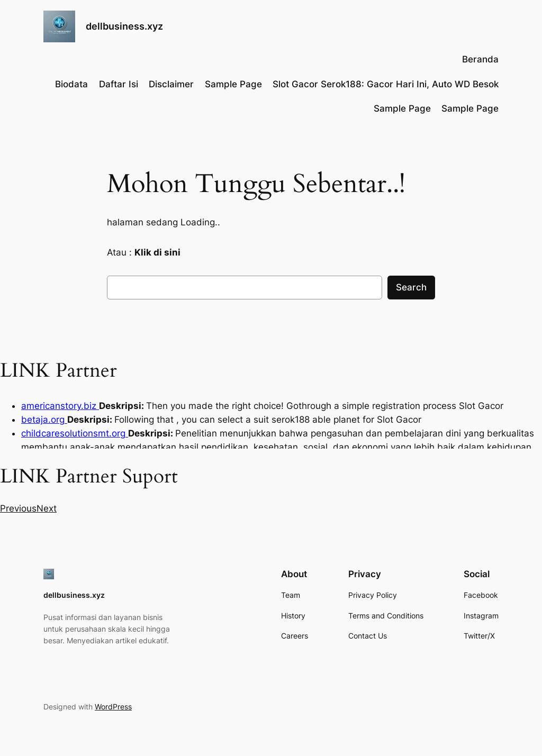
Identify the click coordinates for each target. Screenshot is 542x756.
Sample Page (233, 84)
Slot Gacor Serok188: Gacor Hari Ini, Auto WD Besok (386, 84)
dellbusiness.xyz (124, 26)
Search (411, 287)
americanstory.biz (60, 406)
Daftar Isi (119, 84)
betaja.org (44, 420)
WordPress (113, 707)
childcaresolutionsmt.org (75, 433)
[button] (18, 508)
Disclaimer (171, 84)
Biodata (71, 84)
